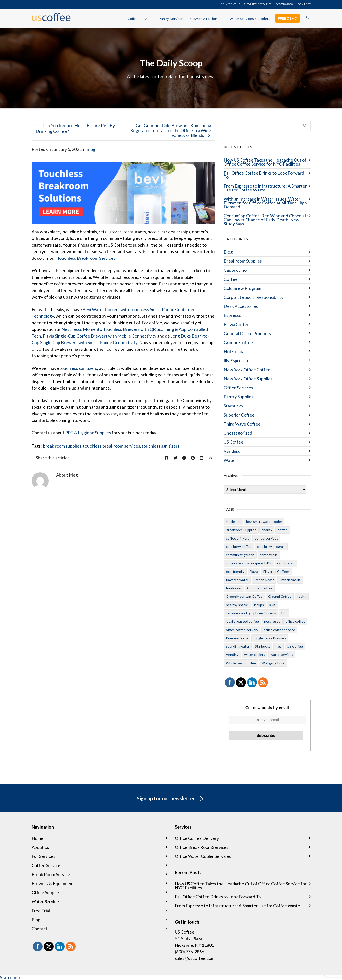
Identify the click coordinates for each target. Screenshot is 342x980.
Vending (232, 451)
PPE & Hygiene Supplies (88, 433)
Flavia (254, 571)
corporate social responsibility (249, 563)
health (302, 596)
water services (282, 655)
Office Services (238, 388)
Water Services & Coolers (250, 19)
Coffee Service (46, 865)
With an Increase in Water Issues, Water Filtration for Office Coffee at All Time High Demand (265, 203)
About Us (40, 847)
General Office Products (247, 333)
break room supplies (62, 446)
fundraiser (234, 588)
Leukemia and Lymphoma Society (251, 613)
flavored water (237, 580)
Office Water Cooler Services (203, 856)
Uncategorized (238, 433)
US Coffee (234, 442)
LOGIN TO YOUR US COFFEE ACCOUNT (245, 4)
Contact (39, 929)
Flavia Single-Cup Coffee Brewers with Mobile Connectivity (100, 336)
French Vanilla (290, 580)
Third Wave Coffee (242, 424)
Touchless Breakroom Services (86, 258)
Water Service (45, 901)
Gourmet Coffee (260, 588)
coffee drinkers (238, 538)
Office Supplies (46, 892)
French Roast (264, 580)
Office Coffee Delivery (197, 838)
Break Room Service (51, 874)
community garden (240, 555)
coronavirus (269, 555)
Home (37, 838)
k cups (259, 605)
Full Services (43, 856)
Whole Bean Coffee (241, 663)
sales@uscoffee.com (195, 958)
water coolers (255, 655)
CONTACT (304, 4)
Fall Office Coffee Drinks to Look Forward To (264, 175)
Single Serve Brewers (270, 638)
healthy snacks (237, 605)
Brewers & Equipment (206, 19)
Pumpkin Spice (237, 638)
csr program (286, 563)
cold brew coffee (239, 546)
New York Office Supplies (248, 379)
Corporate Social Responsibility (254, 297)
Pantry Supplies (239, 397)
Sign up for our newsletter (171, 799)
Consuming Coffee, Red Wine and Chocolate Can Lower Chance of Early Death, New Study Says (266, 220)
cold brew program (271, 546)
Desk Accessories (241, 306)
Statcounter (12, 977)
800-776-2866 (284, 4)
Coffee (231, 279)
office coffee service (279, 630)
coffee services (266, 538)
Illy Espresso (236, 360)
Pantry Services (171, 19)
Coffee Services (140, 19)
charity (267, 530)
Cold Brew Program (242, 288)
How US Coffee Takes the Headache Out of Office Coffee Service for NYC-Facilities (265, 162)
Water (230, 460)
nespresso (272, 621)
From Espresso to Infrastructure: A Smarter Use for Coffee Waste (265, 188)
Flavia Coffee (237, 324)
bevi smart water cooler (264, 522)
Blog (91, 149)
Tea (279, 646)
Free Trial (41, 911)
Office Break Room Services (202, 847)
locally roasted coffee (242, 621)
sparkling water (238, 646)
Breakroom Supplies (243, 261)
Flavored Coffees (277, 571)
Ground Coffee (238, 342)
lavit (272, 605)
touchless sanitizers (78, 368)
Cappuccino (235, 270)
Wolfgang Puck (273, 663)
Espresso (233, 315)
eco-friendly (235, 571)
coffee (283, 530)
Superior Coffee (239, 415)
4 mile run (233, 522)
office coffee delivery (242, 630)
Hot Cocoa (234, 351)
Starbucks (233, 406)
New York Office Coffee (247, 370)
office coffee (295, 621)
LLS (284, 613)
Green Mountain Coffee (244, 596)
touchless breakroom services (112, 446)
